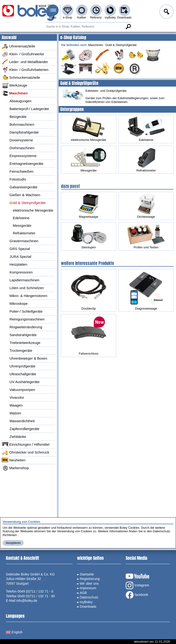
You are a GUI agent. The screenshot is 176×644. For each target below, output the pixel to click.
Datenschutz (89, 597)
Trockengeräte (21, 350)
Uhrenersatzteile (18, 46)
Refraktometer (24, 233)
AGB (83, 593)
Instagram (137, 585)
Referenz (96, 18)
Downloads (124, 18)
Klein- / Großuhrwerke (23, 54)
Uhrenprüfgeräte (22, 366)
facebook (137, 595)
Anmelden (166, 12)
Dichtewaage (146, 206)
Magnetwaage (88, 206)
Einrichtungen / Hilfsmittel (25, 445)
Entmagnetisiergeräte (26, 164)
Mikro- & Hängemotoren (28, 296)
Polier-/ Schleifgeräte (26, 311)
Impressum (88, 588)
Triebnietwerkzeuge (25, 343)
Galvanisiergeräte (23, 187)
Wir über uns (89, 584)
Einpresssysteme (23, 156)
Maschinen (15, 93)
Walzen (15, 413)
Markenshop (15, 468)
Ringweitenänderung (26, 327)
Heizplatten (18, 264)
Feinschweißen (21, 171)
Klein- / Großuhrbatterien (25, 70)
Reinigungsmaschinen (27, 319)
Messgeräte (22, 225)
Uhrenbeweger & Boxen (28, 358)
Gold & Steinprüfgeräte (28, 203)
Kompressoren (21, 272)
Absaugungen (21, 101)
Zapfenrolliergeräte (24, 429)
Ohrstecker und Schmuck (25, 452)
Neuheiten (14, 460)
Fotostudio (18, 179)
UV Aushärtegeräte (25, 382)
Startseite (87, 574)
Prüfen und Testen (146, 236)
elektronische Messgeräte (33, 210)
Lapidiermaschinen (24, 280)
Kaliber (82, 18)
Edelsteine (21, 218)
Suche (128, 27)
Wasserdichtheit (22, 421)
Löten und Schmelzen (27, 288)
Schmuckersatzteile (21, 78)
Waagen (16, 405)
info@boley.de (27, 601)
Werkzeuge (14, 85)
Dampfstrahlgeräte (24, 132)
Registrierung (90, 579)
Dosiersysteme (21, 140)
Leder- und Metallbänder (25, 62)
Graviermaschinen (24, 241)
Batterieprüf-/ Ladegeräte (29, 109)
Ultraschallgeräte (23, 374)
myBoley (110, 18)
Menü (53, 18)
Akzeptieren (13, 543)
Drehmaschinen (22, 148)
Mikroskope (19, 303)
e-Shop (67, 18)
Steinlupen (88, 236)
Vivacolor (17, 397)
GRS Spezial (20, 249)
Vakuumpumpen (22, 390)
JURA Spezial (20, 257)
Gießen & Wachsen (25, 195)
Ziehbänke (18, 437)
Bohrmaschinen (22, 124)
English (14, 632)
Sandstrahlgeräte (23, 335)
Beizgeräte (18, 117)
